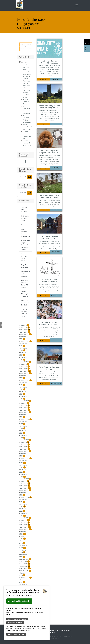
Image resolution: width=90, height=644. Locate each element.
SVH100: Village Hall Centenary (27, 102)
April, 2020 (26, 568)
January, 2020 (26, 577)
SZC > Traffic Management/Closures (27, 76)
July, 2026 (25, 325)
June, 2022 (25, 483)
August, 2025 (26, 362)
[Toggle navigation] (77, 5)
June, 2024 (25, 405)
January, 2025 (26, 380)
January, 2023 (26, 458)
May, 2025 (25, 369)
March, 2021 (26, 529)
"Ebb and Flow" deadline (24, 209)
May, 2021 (25, 525)
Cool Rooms (25, 225)
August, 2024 (26, 401)
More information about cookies (16, 634)
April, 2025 (26, 371)
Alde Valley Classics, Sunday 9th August (25, 284)
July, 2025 (25, 364)
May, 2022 (25, 486)
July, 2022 (25, 481)
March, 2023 (26, 451)
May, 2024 (25, 408)
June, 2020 (25, 564)
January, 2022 (26, 497)
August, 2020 (26, 559)
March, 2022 (26, 490)
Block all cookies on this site (15, 623)
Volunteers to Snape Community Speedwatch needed (25, 245)
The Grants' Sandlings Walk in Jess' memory (25, 313)
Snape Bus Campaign (24, 266)
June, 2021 (25, 522)
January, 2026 (26, 341)
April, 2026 (25, 332)
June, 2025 (25, 366)
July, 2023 (25, 442)
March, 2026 (26, 334)
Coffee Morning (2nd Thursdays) (26, 294)
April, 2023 (25, 449)
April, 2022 (26, 488)
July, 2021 (25, 520)
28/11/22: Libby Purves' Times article (27, 127)
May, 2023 (25, 447)
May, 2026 (25, 330)
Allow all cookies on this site (19, 601)
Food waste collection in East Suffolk (25, 303)
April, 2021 (26, 527)
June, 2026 (25, 327)
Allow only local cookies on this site (17, 619)
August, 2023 (26, 440)
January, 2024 (26, 419)
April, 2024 (25, 410)
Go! (29, 177)
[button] (20, 47)
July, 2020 (25, 561)
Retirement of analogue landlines (26, 274)
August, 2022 (26, 479)
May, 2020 (25, 566)
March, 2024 (26, 412)
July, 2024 (25, 403)
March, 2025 (26, 373)
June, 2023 (25, 444)
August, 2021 (26, 518)
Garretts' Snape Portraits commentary (55, 636)
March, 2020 (26, 571)
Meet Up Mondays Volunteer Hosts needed (26, 233)
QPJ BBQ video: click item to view (27, 143)
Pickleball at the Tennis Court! (25, 218)
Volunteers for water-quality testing (25, 257)
